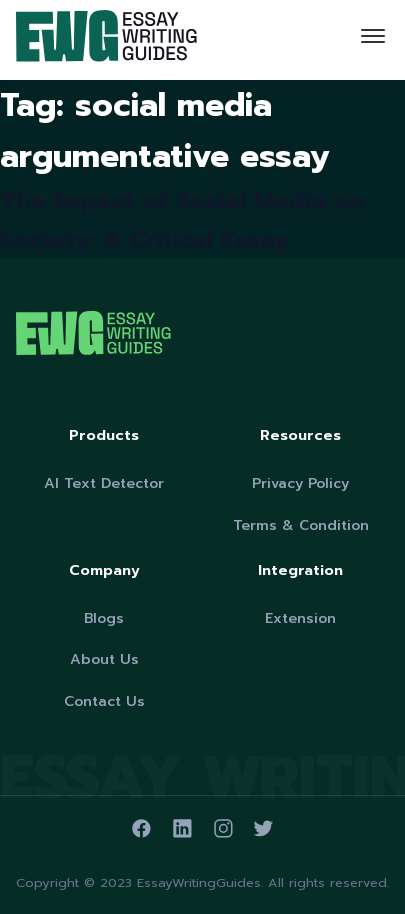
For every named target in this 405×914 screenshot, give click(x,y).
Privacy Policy (300, 483)
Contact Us (104, 701)
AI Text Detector (104, 483)
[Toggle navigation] (373, 40)
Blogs (104, 618)
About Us (104, 659)
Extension (300, 618)
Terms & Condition (301, 525)
